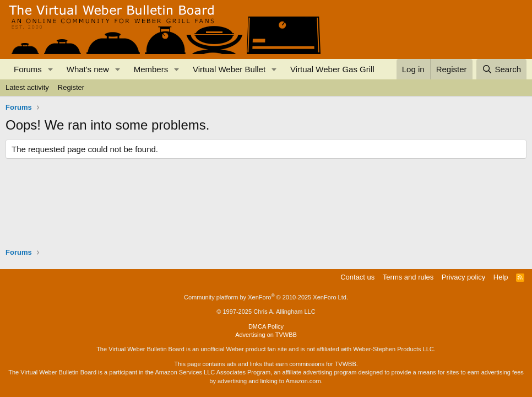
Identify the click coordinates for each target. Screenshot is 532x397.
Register (71, 87)
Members (151, 69)
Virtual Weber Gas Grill (332, 69)
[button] (51, 69)
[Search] (501, 69)
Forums (28, 69)
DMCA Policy (266, 326)
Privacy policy (463, 277)
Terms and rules (408, 277)
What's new (88, 69)
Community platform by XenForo (266, 297)
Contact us (357, 277)
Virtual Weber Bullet (229, 69)
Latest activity (27, 87)
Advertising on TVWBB (266, 335)
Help (501, 277)
